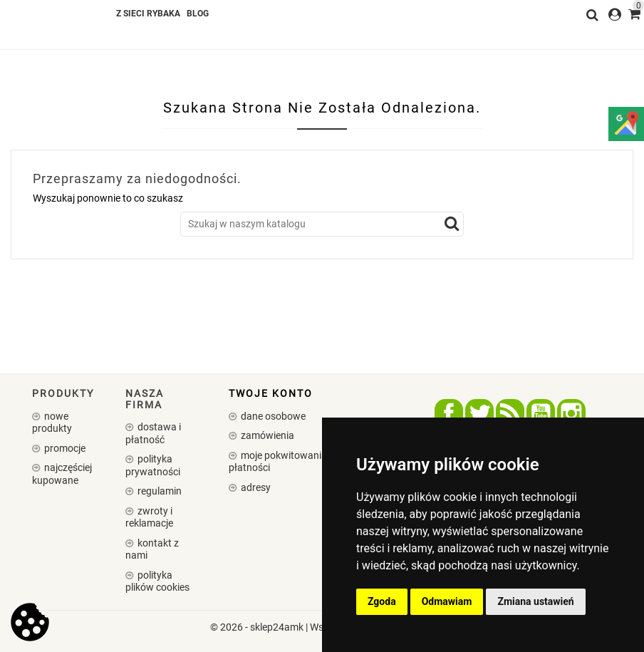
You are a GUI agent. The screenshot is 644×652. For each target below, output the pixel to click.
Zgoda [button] (382, 601)
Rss (510, 413)
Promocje (64, 448)
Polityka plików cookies (157, 581)
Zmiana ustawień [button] (535, 601)
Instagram (571, 413)
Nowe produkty (52, 423)
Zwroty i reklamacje (149, 517)
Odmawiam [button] (447, 601)
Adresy (255, 487)
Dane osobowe (272, 416)
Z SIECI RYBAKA (148, 14)
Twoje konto (271, 393)
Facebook (449, 413)
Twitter (479, 413)
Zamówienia (266, 435)
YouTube (541, 413)
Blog (198, 14)
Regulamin (159, 491)
